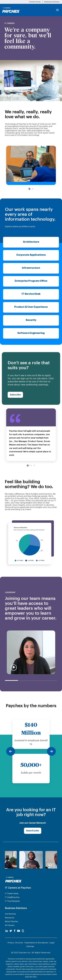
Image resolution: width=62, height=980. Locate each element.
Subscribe (15, 395)
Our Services (10, 914)
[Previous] (11, 751)
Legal (52, 943)
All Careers (10, 925)
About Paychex (11, 922)
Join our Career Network (33, 823)
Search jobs (33, 831)
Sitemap (30, 946)
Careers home (35, 2)
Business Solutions (52, 2)
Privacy (11, 943)
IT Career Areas (12, 894)
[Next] (51, 751)
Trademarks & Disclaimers (36, 943)
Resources (10, 918)
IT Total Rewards (12, 901)
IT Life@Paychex (12, 897)
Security (19, 943)
